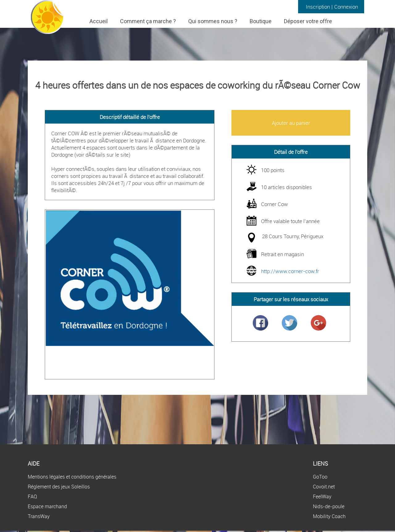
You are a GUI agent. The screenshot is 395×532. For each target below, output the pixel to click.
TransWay (39, 516)
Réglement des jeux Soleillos (59, 487)
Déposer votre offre (308, 21)
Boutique (261, 21)
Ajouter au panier (291, 123)
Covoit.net (324, 487)
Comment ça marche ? (148, 21)
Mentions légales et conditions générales (72, 477)
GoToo (320, 477)
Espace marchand (47, 506)
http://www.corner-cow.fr (290, 271)
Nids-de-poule (329, 506)
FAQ (32, 496)
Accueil (99, 21)
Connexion (346, 7)
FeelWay (322, 496)
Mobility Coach (329, 516)
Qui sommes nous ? (213, 21)
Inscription (318, 7)
